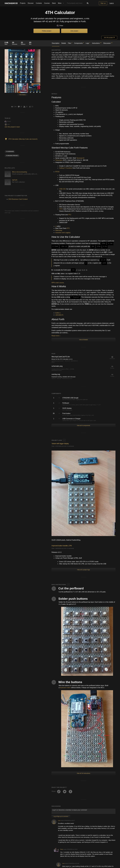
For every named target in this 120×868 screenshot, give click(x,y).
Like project (74, 31)
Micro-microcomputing (20, 172)
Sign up (103, 3)
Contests (39, 3)
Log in (112, 3)
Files (70, 43)
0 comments (71, 446)
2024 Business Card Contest (18, 199)
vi (56, 226)
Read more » (56, 336)
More (61, 3)
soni (63, 851)
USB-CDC (63, 189)
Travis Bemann (62, 867)
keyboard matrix (65, 688)
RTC (68, 228)
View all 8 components (83, 425)
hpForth (15, 180)
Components (79, 43)
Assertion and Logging (63, 233)
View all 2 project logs (83, 570)
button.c (58, 313)
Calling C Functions (66, 168)
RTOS (57, 172)
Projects (23, 3)
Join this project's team (12, 127)
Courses (47, 3)
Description (56, 43)
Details (64, 43)
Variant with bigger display (62, 443)
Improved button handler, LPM (64, 546)
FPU (70, 215)
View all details (83, 340)
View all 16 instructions (83, 696)
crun (59, 744)
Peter (60, 26)
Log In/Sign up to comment (61, 739)
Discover (31, 3)
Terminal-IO (80, 158)
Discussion (108, 43)
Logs (88, 43)
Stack (54, 3)
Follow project (47, 31)
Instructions (97, 43)
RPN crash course (58, 283)
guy (7, 124)
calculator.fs (59, 315)
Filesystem (59, 160)
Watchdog (59, 230)
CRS (61, 209)
